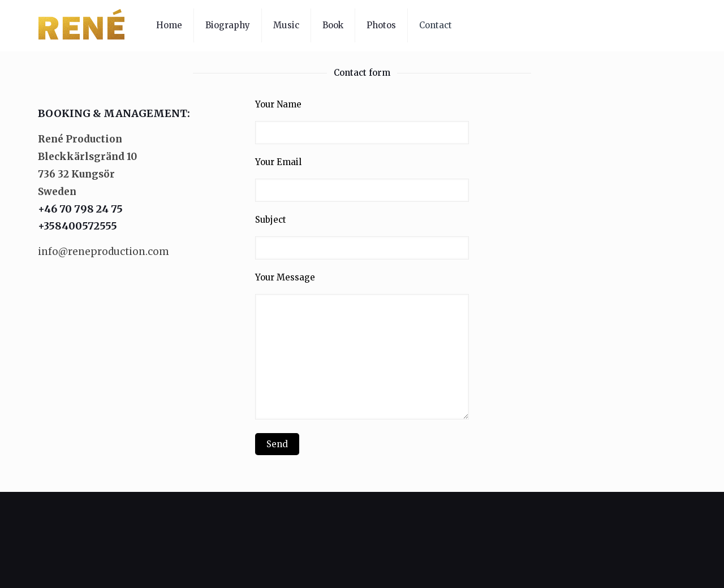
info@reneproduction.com (104, 252)
